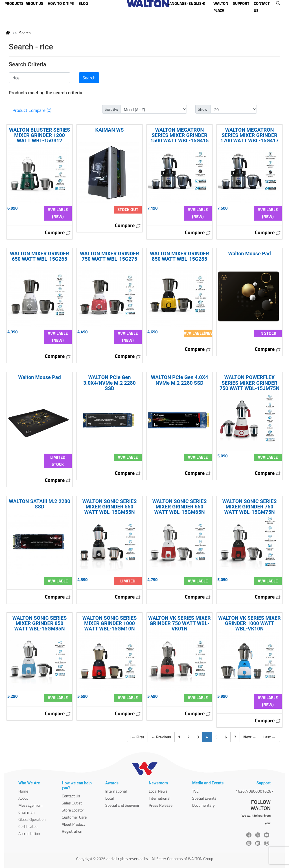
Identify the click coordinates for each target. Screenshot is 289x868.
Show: (203, 109)
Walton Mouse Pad (249, 254)
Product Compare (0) (32, 110)
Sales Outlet (72, 803)
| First (137, 737)
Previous (161, 737)
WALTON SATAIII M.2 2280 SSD (39, 504)
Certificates (28, 826)
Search (25, 33)
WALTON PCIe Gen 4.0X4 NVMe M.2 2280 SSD (180, 380)
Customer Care (74, 817)
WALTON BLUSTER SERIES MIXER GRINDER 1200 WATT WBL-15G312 (40, 135)
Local (110, 798)
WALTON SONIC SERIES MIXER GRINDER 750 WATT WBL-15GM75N (250, 507)
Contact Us (71, 796)
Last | (270, 737)
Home (23, 791)
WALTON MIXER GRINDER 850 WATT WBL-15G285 (179, 256)
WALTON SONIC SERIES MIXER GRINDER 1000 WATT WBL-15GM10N (110, 623)
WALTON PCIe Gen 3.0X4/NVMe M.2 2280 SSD (110, 383)
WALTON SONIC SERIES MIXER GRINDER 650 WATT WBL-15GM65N (180, 507)
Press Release (161, 805)
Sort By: (111, 109)
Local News (158, 791)
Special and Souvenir (122, 805)
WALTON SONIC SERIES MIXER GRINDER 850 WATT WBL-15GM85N (40, 623)
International (116, 791)
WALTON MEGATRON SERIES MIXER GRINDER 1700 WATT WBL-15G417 (250, 135)
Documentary (203, 805)
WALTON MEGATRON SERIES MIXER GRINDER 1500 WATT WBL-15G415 (180, 135)
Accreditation (29, 833)
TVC (195, 791)
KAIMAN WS (110, 130)
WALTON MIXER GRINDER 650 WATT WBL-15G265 (40, 256)
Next (250, 737)
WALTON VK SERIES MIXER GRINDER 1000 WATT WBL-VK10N (249, 623)
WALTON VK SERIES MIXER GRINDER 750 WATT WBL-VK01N (179, 623)
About (23, 798)
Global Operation (32, 819)
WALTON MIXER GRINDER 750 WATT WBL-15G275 (110, 256)
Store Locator (73, 810)
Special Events (204, 798)
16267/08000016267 (255, 791)
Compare (58, 232)
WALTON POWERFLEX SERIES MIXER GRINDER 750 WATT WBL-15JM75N (249, 383)
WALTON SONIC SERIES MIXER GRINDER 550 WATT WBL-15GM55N (110, 507)
